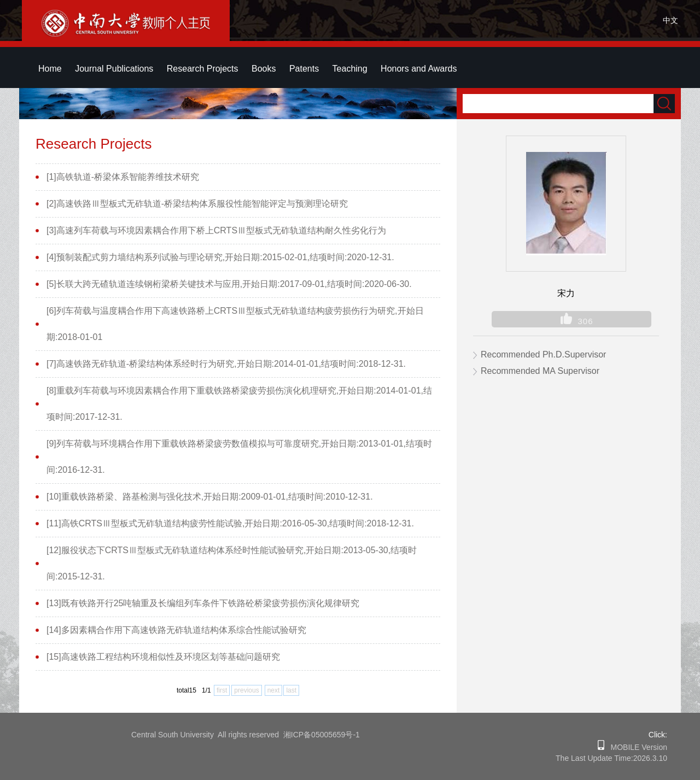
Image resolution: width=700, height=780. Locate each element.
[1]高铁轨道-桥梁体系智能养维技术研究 (123, 177)
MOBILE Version (636, 747)
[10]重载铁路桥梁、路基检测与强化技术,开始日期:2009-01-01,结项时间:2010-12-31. (210, 497)
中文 (670, 20)
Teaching (350, 69)
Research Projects (203, 69)
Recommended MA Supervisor (540, 371)
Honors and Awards (419, 69)
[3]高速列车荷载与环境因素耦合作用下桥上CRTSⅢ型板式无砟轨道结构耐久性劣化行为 (216, 230)
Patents (304, 69)
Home (50, 69)
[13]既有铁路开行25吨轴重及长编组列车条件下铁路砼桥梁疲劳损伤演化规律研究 (203, 603)
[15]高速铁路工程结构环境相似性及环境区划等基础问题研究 (163, 657)
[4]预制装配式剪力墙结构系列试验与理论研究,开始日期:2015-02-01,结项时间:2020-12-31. (220, 257)
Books (264, 69)
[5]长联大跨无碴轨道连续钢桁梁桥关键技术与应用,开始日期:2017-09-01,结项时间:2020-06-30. (229, 284)
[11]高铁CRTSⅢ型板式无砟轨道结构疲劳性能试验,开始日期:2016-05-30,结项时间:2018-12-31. (230, 523)
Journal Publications (114, 69)
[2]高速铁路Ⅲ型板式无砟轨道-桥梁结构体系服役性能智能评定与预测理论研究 (197, 204)
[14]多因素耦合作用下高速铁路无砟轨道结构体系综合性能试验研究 (176, 630)
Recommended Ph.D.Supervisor (543, 354)
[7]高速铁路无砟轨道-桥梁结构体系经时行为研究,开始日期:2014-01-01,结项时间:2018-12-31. (226, 364)
